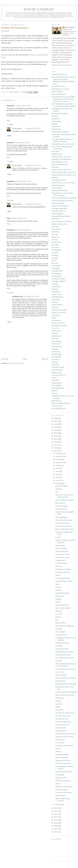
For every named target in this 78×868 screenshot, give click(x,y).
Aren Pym (55, 116)
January (58, 804)
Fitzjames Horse (56, 331)
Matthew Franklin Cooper (59, 224)
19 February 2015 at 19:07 (33, 128)
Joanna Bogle (56, 300)
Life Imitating (59, 775)
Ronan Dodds (56, 219)
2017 (56, 445)
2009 (56, 823)
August (58, 465)
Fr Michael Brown (57, 271)
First (57, 620)
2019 (56, 439)
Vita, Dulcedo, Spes (61, 509)
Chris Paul (55, 333)
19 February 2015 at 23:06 (19, 218)
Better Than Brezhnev (62, 757)
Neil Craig (55, 362)
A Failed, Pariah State (62, 551)
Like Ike (58, 749)
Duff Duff (58, 701)
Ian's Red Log (56, 352)
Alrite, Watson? (56, 286)
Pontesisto (55, 302)
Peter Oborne (56, 232)
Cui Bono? (58, 590)
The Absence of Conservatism (64, 746)
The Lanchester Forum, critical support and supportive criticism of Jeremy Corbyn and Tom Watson (63, 99)
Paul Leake (55, 263)
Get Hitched (59, 646)
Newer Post (5, 359)
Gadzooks (58, 599)
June (57, 471)
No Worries (59, 661)
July (57, 468)
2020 (56, 436)
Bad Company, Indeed (62, 605)
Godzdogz (55, 284)
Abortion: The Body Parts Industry (66, 678)
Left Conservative (57, 406)
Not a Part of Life (61, 728)
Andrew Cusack (56, 294)
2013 (56, 811)
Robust (57, 584)
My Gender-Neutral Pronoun (64, 772)
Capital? (58, 707)
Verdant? (58, 602)
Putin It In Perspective (62, 486)
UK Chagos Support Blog (59, 208)
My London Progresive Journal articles (63, 144)
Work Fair (58, 752)
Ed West (54, 260)
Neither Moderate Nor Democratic (66, 684)
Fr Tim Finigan (56, 266)
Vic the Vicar (56, 328)
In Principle (59, 629)
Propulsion (58, 704)
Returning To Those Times (63, 722)
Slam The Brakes (60, 795)
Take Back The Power (62, 719)
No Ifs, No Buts (60, 545)
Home (25, 359)
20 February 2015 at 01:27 (23, 230)
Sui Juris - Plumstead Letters (60, 164)
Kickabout (58, 611)
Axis (57, 492)
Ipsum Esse (55, 307)
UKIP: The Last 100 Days (63, 781)
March (58, 480)
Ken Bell (54, 378)
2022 (56, 430)
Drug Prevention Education (60, 190)
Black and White (60, 503)
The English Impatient (62, 754)
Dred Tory (55, 393)
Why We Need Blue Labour (64, 520)
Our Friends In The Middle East (65, 626)
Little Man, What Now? (59, 375)
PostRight (55, 178)
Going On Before (60, 681)
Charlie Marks (56, 344)
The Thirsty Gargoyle (58, 367)
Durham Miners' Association (60, 132)
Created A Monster (61, 675)
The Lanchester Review (59, 94)
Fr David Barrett (57, 273)
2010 (56, 820)
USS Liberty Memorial (58, 409)
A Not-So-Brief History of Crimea (65, 669)
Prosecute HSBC (60, 623)
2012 (56, 814)
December (59, 454)
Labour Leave (56, 126)
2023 (56, 427)
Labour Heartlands (57, 92)
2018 (56, 442)
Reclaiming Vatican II (58, 185)
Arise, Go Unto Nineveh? (63, 608)
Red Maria (55, 255)
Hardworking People (61, 790)
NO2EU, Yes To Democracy (60, 206)
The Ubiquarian (56, 320)
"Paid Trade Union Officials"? (64, 581)
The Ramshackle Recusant (60, 326)
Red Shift (54, 124)
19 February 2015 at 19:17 (23, 142)
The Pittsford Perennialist (59, 310)
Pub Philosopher (57, 250)
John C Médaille (57, 385)
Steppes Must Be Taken (62, 593)
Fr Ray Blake (56, 268)
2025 (56, 421)
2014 (56, 808)
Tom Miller (55, 258)
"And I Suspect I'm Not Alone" (65, 658)
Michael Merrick (57, 242)
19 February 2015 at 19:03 (23, 106)
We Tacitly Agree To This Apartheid (66, 692)
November (59, 456)
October (58, 459)
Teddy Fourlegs (56, 129)
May (57, 474)
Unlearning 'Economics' (62, 643)
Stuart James (55, 247)
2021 (56, 433)
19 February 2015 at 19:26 (23, 181)
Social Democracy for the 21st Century (63, 183)
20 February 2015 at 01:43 (31, 296)
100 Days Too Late (61, 778)
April (58, 477)
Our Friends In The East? (63, 716)
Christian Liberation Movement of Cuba (64, 175)
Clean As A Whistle (61, 548)
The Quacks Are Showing (63, 569)
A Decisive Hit (60, 743)
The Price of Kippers (62, 506)
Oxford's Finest (60, 698)
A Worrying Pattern (61, 517)
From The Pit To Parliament (64, 792)
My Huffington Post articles (60, 114)
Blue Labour (55, 167)
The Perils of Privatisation (63, 763)
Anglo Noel (55, 349)
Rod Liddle (55, 245)
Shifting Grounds (57, 154)
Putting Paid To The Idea (63, 760)
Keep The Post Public (58, 203)
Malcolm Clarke (56, 336)
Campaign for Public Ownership (61, 216)
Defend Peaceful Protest (59, 211)
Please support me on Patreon (60, 89)
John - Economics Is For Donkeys (62, 221)
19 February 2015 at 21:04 (33, 204)
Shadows (58, 617)
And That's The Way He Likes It (65, 713)
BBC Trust (58, 566)
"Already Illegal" (60, 632)
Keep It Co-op (60, 672)
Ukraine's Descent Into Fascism (65, 695)
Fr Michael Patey (57, 346)
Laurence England (57, 305)
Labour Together (57, 121)
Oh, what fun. (5, 31)
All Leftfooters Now (61, 635)
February (59, 483)
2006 (56, 832)
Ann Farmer (55, 253)
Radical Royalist (57, 383)
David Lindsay (39, 9)
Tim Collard (55, 380)
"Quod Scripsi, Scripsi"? (63, 557)
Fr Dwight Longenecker (59, 281)
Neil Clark (55, 240)
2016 (56, 448)
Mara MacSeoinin (57, 370)
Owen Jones (55, 227)
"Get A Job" (59, 614)
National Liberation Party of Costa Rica (63, 172)
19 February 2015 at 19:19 (33, 165)
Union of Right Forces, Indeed (64, 500)
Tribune (54, 318)
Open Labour (56, 119)
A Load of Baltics (61, 731)
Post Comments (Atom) (17, 363)
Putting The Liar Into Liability (64, 737)
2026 (56, 418)
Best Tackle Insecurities (62, 523)
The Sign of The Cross (58, 323)
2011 (56, 817)
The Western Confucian (59, 312)
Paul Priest (55, 289)
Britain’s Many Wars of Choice (65, 529)
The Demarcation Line (62, 725)
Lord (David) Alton (57, 297)
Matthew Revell (56, 372)
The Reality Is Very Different (64, 787)
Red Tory (54, 391)
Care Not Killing (57, 188)
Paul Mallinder (56, 292)
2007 (56, 829)
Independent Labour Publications (62, 159)
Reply (8, 120)
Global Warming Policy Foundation (62, 201)
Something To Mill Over (63, 572)
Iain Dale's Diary (57, 354)
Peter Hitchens (56, 229)
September (59, 462)
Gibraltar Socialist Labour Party (61, 170)
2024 (56, 424)
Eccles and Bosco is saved (59, 162)
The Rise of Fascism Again (63, 526)
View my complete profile (62, 65)
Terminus (58, 587)
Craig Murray (56, 359)
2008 (56, 826)
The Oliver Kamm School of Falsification (64, 198)
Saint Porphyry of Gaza (62, 554)
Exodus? (58, 784)
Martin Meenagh (57, 341)
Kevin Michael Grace (58, 388)
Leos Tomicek (56, 315)
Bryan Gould (56, 151)
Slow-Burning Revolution (63, 655)
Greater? (58, 575)
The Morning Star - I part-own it (61, 157)
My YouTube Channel (58, 86)
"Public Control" (60, 740)
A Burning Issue (60, 560)
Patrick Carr (55, 237)
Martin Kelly (56, 365)
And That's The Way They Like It (65, 734)
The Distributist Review (59, 180)
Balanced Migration (58, 214)
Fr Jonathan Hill (56, 276)
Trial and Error (60, 596)
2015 (56, 451)
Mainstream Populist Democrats (61, 403)
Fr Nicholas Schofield (58, 279)
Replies (11, 124)
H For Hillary (59, 710)
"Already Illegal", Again (63, 578)
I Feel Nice (59, 489)
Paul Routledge (56, 357)
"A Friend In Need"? (61, 563)
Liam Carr (55, 234)
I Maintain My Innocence (59, 74)
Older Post (45, 359)
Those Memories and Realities (64, 652)
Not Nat (58, 537)
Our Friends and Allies (62, 649)
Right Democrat (56, 401)
